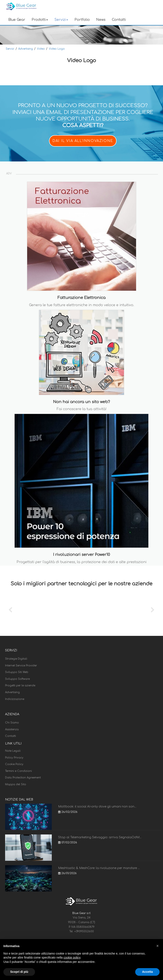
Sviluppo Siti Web (17, 672)
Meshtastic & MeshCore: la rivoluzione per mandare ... (99, 868)
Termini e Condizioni (18, 771)
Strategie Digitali (16, 659)
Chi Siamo (12, 723)
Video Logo (57, 49)
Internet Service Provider (21, 666)
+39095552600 (84, 931)
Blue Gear (17, 20)
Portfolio (82, 20)
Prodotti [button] (40, 20)
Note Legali (13, 751)
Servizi (10, 49)
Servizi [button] (61, 20)
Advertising (26, 49)
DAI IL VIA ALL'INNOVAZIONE (83, 141)
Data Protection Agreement (23, 778)
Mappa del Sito (16, 784)
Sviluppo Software (17, 679)
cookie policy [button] (72, 958)
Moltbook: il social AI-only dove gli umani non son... (97, 807)
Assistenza (12, 729)
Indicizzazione (15, 699)
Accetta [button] (147, 972)
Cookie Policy (14, 764)
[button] (157, 946)
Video (41, 49)
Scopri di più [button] (19, 972)
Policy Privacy (14, 758)
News (101, 20)
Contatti (119, 20)
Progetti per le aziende (20, 686)
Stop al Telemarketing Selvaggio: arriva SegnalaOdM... (100, 837)
